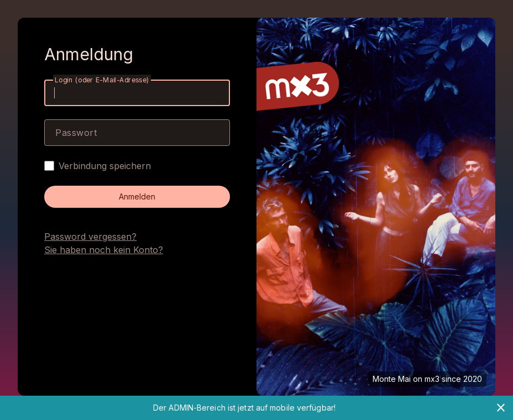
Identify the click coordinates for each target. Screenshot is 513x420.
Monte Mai (392, 379)
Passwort (76, 133)
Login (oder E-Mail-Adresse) (102, 80)
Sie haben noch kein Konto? (104, 250)
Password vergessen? (90, 237)
